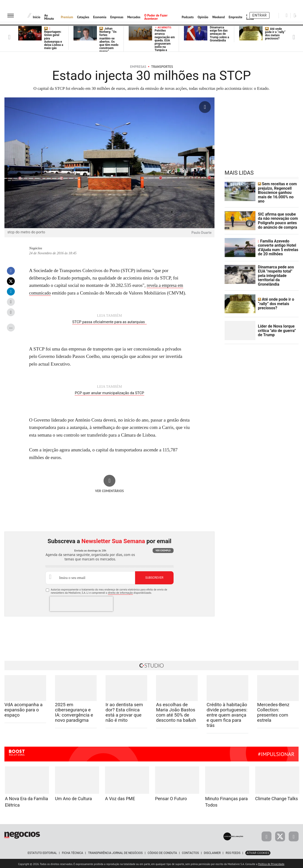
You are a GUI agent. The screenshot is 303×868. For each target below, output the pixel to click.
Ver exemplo (163, 549)
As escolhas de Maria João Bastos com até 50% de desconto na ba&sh (176, 711)
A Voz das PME (120, 797)
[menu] (11, 15)
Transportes (162, 67)
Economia (100, 17)
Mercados (134, 17)
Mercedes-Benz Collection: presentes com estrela (273, 711)
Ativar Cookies (258, 852)
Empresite (235, 17)
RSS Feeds (233, 852)
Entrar (259, 15)
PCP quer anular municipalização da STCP (109, 392)
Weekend (219, 17)
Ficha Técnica (72, 852)
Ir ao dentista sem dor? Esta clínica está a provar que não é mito (124, 711)
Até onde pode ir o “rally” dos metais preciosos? (275, 34)
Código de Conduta (162, 852)
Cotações (83, 17)
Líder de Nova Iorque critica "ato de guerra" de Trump (277, 325)
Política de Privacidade (271, 863)
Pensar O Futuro (171, 797)
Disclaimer (212, 852)
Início (36, 17)
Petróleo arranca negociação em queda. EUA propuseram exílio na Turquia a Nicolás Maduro (165, 42)
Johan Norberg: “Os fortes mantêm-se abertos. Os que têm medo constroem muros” (109, 40)
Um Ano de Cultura (73, 797)
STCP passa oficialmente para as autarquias (109, 322)
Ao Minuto (49, 17)
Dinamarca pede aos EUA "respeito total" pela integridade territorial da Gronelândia (277, 272)
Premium (67, 17)
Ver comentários (110, 490)
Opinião (203, 17)
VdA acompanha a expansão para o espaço (24, 709)
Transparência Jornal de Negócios (115, 852)
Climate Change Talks (276, 797)
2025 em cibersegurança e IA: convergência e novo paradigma (74, 711)
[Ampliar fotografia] (205, 107)
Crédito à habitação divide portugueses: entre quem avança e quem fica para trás (227, 714)
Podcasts (188, 17)
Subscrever (154, 576)
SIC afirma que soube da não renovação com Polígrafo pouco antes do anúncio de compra (277, 218)
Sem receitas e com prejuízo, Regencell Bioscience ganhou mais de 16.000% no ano (277, 191)
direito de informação (120, 591)
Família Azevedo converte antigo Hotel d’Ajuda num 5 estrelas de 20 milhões (278, 245)
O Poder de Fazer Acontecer (156, 17)
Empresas (117, 17)
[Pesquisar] (287, 15)
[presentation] (81, 603)
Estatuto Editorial (42, 852)
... (11, 327)
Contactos (190, 852)
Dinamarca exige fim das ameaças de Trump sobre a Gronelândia (219, 34)
